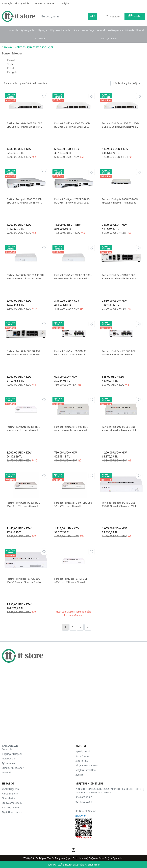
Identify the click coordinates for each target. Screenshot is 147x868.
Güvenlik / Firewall (134, 30)
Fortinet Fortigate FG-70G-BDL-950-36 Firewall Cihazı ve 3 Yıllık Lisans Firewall (24, 581)
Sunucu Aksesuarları (13, 768)
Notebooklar (9, 759)
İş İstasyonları (28, 30)
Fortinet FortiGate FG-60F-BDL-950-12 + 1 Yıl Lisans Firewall (24, 504)
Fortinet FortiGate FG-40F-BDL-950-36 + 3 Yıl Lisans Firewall (24, 429)
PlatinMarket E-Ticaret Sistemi (64, 865)
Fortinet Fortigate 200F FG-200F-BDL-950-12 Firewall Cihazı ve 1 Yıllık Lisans (24, 201)
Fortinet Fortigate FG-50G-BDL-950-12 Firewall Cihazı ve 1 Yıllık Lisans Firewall (72, 429)
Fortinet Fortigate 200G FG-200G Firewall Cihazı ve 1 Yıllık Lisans (120, 201)
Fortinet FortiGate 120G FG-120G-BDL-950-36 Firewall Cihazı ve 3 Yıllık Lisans (120, 125)
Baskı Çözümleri (109, 39)
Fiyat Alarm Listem (12, 812)
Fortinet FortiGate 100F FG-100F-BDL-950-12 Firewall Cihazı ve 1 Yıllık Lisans (24, 125)
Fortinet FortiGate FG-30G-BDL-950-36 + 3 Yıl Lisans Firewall (119, 353)
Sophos (11, 64)
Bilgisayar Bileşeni (12, 754)
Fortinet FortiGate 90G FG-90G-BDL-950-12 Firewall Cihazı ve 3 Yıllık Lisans (24, 353)
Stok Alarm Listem (12, 803)
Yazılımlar (40, 39)
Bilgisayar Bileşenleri (61, 30)
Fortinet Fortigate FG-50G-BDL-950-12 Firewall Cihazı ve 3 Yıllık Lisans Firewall (119, 429)
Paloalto (12, 68)
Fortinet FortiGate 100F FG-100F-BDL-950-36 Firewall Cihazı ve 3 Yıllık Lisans (72, 125)
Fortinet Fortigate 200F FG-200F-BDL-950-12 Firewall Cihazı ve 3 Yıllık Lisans (72, 201)
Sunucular (14, 30)
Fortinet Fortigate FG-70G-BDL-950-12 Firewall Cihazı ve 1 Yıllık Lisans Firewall (119, 505)
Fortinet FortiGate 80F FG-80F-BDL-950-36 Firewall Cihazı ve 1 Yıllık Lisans (26, 277)
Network (101, 30)
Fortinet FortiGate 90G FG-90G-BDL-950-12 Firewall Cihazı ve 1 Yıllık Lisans (119, 277)
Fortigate (12, 72)
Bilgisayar (43, 30)
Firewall (11, 60)
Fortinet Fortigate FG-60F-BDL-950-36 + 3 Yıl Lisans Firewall (73, 504)
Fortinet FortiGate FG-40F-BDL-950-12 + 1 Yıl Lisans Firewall (71, 580)
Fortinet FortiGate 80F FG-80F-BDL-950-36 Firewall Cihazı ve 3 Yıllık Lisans (73, 277)
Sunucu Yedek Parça (84, 30)
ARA (93, 16)
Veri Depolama (115, 30)
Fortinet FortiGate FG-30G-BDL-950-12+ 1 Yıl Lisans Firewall (71, 353)
